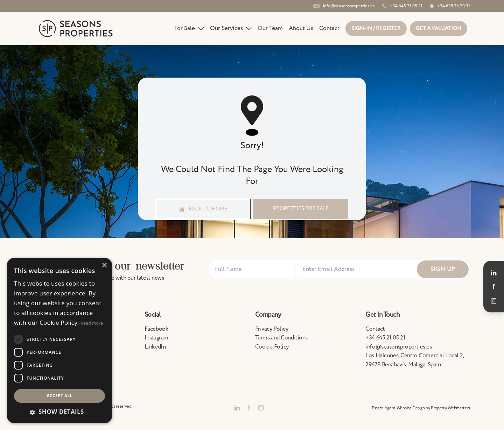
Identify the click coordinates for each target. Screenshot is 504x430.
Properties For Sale (301, 209)
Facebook (156, 329)
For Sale (189, 28)
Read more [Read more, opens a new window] (92, 323)
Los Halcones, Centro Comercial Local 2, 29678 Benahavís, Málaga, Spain (414, 360)
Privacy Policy (272, 329)
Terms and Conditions (282, 338)
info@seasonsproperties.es (398, 347)
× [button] (104, 266)
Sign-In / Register (376, 28)
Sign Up (443, 269)
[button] (59, 412)
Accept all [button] (59, 396)
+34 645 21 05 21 (385, 338)
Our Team (270, 28)
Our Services (231, 28)
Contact (329, 28)
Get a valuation (439, 28)
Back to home (203, 209)
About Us (301, 28)
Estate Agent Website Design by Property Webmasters (421, 408)
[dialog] (59, 341)
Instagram (156, 338)
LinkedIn (155, 347)
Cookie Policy (272, 347)
